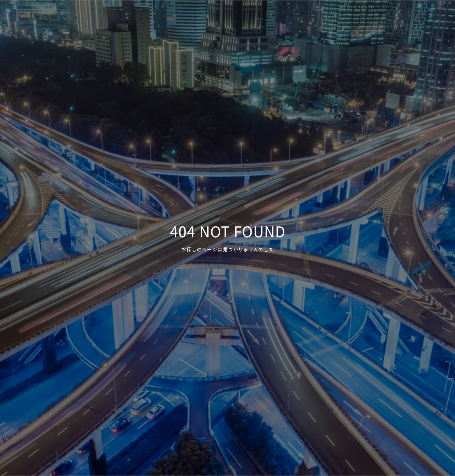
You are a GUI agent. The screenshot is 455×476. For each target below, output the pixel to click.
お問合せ (401, 16)
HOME (267, 16)
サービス (314, 16)
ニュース (343, 16)
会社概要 (372, 16)
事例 (289, 16)
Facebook (432, 16)
